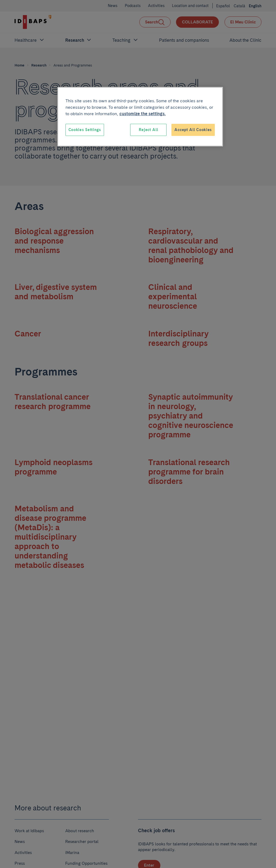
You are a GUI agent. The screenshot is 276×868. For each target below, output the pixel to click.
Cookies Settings (85, 130)
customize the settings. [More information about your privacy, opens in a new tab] (143, 114)
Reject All (148, 130)
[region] (140, 117)
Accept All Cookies (193, 130)
